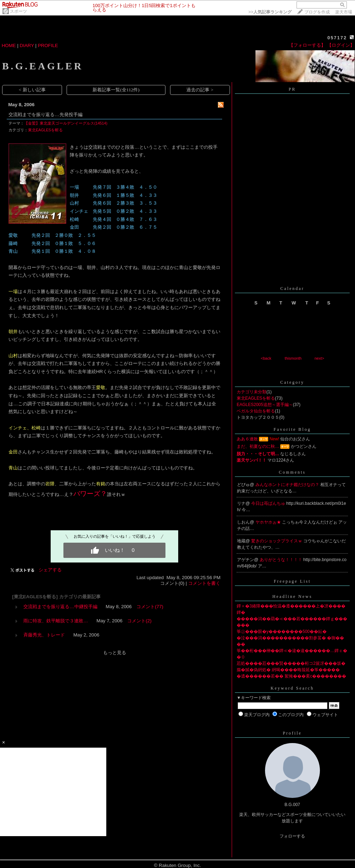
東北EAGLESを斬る (45, 130)
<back (266, 358)
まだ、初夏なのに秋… (258, 446)
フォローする (292, 836)
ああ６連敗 (247, 439)
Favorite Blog (292, 429)
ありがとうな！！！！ (281, 560)
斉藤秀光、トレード (44, 635)
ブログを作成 (317, 12)
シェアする (50, 570)
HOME (9, 45)
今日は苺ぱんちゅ (269, 503)
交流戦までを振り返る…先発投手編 (45, 115)
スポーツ (18, 11)
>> (270, 12)
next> (319, 358)
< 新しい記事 (32, 90)
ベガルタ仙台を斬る (256, 411)
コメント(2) (139, 621)
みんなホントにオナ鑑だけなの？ (288, 485)
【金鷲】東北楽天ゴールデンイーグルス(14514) (66, 123)
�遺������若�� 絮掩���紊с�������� (291, 676)
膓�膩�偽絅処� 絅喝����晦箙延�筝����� (288, 670)
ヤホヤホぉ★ (269, 522)
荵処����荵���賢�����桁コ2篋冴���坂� (291, 663)
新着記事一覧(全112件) (116, 90)
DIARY (27, 45)
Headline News (292, 596)
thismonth (293, 358)
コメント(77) (150, 607)
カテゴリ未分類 (252, 392)
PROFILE (48, 45)
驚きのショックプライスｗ (277, 541)
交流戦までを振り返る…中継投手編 (60, 607)
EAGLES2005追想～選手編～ (265, 405)
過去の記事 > (200, 90)
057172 (337, 38)
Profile (292, 733)
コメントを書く (204, 583)
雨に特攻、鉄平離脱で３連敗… (56, 621)
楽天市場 (344, 12)
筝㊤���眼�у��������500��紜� (282, 632)
